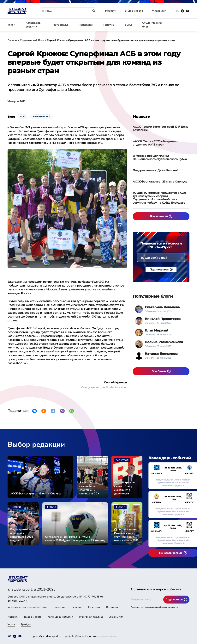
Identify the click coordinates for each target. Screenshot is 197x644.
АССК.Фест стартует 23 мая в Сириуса (160, 182)
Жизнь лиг (159, 11)
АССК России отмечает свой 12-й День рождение (161, 128)
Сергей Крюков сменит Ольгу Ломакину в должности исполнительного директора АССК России (126, 488)
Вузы (128, 25)
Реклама (77, 607)
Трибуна (109, 25)
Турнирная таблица (91, 617)
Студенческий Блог (32, 40)
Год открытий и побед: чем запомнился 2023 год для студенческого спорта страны (22, 535)
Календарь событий (33, 25)
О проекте (59, 607)
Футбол (51, 507)
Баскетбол (122, 460)
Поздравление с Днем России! (155, 170)
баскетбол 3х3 (41, 117)
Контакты (112, 607)
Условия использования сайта (27, 607)
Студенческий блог (152, 25)
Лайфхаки (86, 25)
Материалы (60, 25)
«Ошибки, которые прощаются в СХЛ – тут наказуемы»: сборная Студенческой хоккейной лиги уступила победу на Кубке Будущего (160, 198)
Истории (17, 507)
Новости (111, 11)
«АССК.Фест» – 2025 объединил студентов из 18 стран (155, 143)
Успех (11, 25)
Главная (12, 40)
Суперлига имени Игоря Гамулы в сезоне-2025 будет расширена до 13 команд (75, 539)
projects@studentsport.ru (80, 636)
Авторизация (181, 25)
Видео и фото (134, 11)
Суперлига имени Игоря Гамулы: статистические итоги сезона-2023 (126, 535)
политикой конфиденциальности (161, 607)
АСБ (22, 117)
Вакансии (94, 607)
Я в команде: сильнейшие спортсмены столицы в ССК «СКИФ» (89, 488)
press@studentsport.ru (47, 636)
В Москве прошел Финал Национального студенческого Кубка (160, 157)
